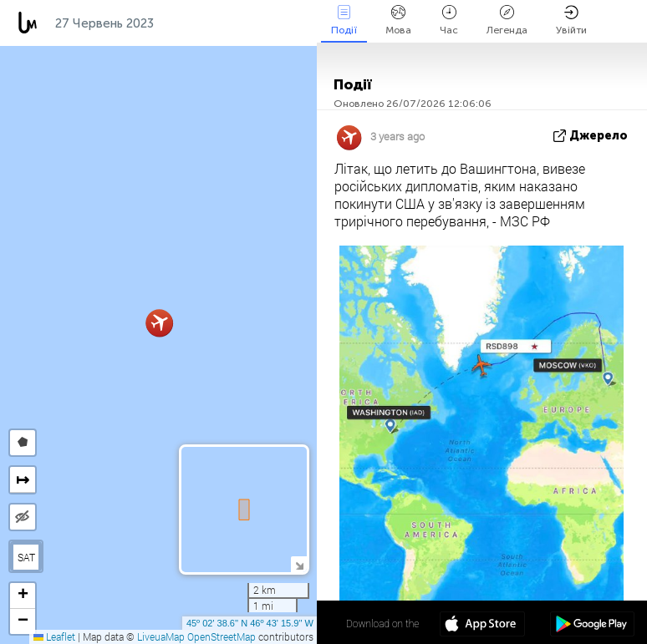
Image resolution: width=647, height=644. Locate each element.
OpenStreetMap (222, 636)
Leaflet (54, 636)
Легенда (507, 20)
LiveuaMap (161, 636)
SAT (26, 557)
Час (449, 20)
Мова (398, 20)
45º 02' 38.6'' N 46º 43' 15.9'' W (250, 623)
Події (344, 20)
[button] (159, 323)
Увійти (571, 20)
